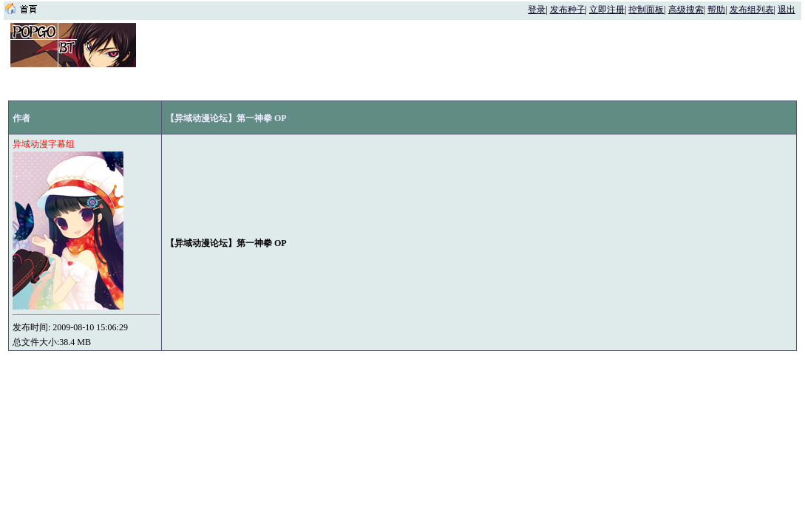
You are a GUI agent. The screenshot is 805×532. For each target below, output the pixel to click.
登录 (537, 10)
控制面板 (646, 10)
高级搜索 (686, 10)
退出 (787, 10)
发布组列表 (752, 10)
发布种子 (568, 10)
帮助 (716, 10)
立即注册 (607, 10)
